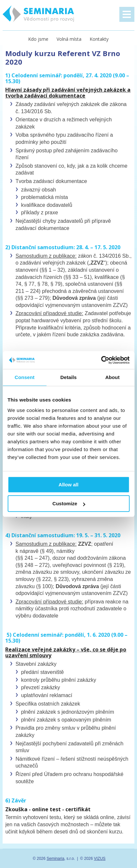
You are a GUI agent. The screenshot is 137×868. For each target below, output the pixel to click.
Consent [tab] (25, 377)
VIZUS (100, 859)
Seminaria (56, 859)
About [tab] (112, 377)
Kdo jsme (38, 39)
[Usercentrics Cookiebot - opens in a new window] (101, 360)
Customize (69, 503)
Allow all (68, 485)
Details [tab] (69, 377)
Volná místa (69, 39)
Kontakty (99, 39)
